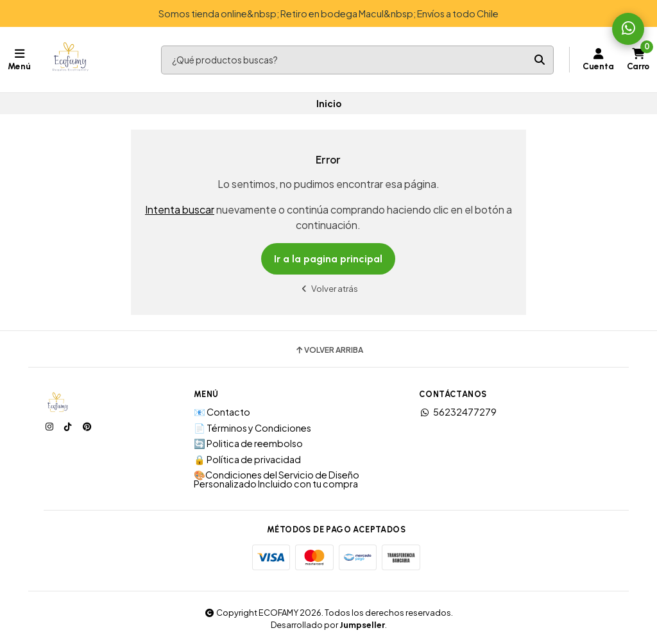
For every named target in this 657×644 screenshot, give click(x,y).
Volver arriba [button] (329, 350)
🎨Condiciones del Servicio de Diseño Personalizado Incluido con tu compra (277, 479)
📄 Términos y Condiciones (252, 428)
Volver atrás (328, 288)
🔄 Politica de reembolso (248, 443)
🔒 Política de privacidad (247, 459)
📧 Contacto (222, 412)
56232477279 (458, 412)
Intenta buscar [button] (180, 209)
